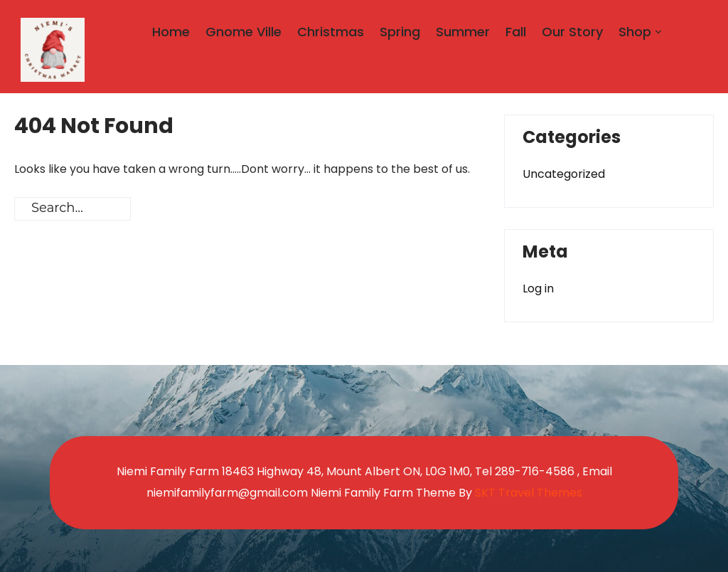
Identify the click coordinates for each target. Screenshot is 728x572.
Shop (635, 32)
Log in (538, 288)
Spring (400, 32)
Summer (463, 32)
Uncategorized (564, 174)
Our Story (572, 32)
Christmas (331, 32)
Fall (516, 32)
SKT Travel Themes (529, 493)
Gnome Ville (243, 32)
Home (171, 32)
